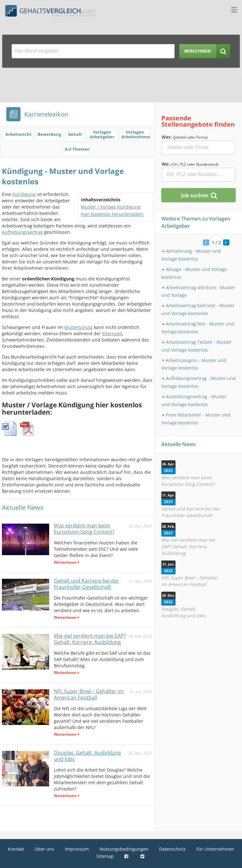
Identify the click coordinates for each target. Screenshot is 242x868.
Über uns (44, 849)
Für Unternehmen (215, 849)
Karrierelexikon (46, 114)
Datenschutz (172, 849)
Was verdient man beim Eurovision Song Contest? (84, 529)
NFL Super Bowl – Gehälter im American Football (89, 694)
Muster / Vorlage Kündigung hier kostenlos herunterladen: (112, 210)
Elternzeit (112, 333)
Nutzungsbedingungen (124, 849)
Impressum (77, 849)
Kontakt (16, 849)
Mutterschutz (78, 327)
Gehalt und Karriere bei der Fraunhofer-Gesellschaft (86, 584)
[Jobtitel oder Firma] (199, 148)
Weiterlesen (65, 562)
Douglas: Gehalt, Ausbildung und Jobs (87, 756)
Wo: (190, 164)
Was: (185, 137)
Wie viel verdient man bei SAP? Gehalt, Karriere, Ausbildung (90, 639)
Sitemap (105, 856)
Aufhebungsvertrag (22, 232)
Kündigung (24, 194)
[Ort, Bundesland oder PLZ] (199, 175)
